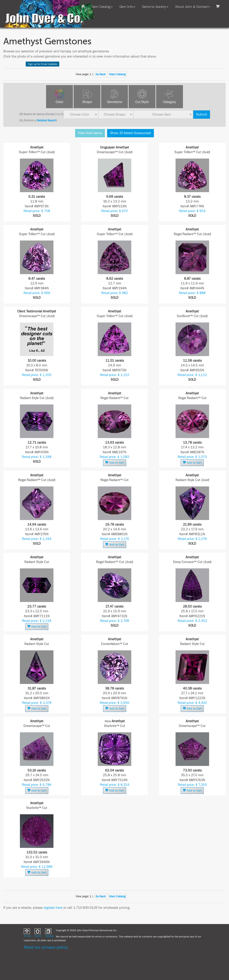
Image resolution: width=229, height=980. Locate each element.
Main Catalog (117, 74)
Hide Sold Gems (90, 133)
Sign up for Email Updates (43, 64)
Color (59, 102)
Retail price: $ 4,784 (37, 785)
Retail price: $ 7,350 (192, 785)
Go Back (101, 74)
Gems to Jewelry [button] (155, 7)
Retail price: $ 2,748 (114, 621)
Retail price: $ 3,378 (37, 703)
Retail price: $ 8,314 (115, 785)
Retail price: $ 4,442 (192, 703)
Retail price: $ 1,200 (37, 375)
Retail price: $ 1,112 (192, 375)
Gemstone (114, 102)
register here (53, 908)
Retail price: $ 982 (115, 293)
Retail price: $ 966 (37, 293)
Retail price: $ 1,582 (114, 457)
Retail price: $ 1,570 (192, 457)
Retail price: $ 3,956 (114, 703)
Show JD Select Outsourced (130, 133)
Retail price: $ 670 (114, 211)
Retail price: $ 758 (37, 211)
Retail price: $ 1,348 (37, 457)
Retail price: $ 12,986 (37, 867)
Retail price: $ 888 (192, 293)
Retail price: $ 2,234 (37, 621)
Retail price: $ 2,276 (192, 539)
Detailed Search (46, 120)
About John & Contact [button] (193, 7)
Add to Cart (115, 463)
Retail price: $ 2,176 (115, 539)
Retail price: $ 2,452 (192, 621)
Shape (87, 102)
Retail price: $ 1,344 (37, 539)
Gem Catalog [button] (102, 7)
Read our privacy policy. (46, 947)
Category (170, 102)
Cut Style (142, 102)
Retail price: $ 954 (192, 211)
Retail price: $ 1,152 (115, 375)
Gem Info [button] (127, 7)
